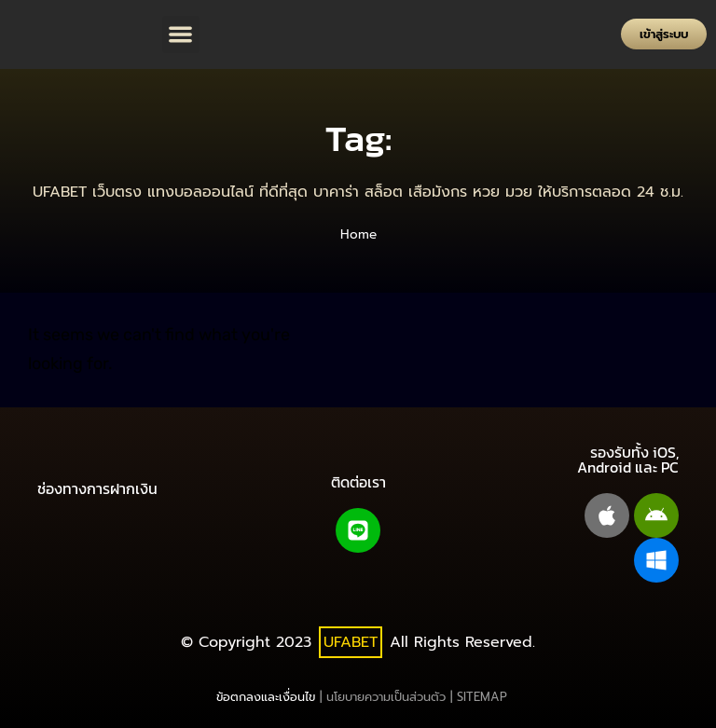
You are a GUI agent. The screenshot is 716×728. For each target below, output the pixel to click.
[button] (181, 35)
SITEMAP (482, 697)
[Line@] (358, 530)
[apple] (607, 515)
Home (358, 234)
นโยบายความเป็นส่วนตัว (386, 697)
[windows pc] (656, 560)
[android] (656, 515)
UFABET (351, 642)
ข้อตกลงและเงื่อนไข (266, 697)
